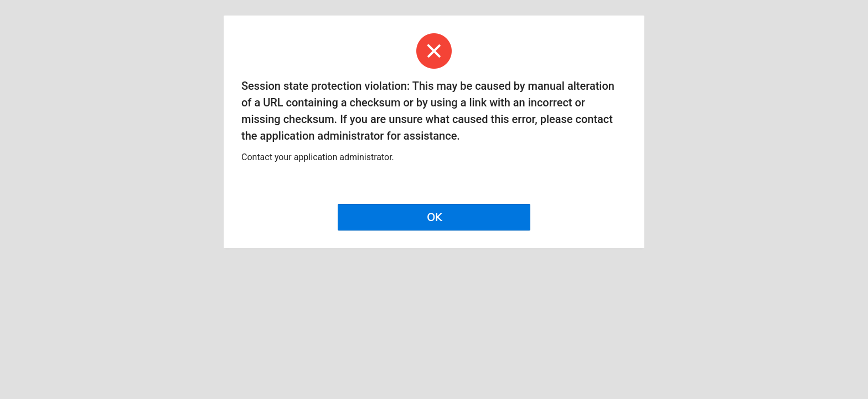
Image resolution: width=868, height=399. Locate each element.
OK (434, 217)
